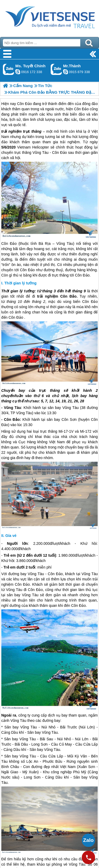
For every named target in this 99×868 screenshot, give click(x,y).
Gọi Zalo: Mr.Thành (56, 69)
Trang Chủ (49, 17)
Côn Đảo (59, 152)
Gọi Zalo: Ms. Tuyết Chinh (9, 69)
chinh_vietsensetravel (18, 72)
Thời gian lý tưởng (20, 283)
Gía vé (11, 536)
